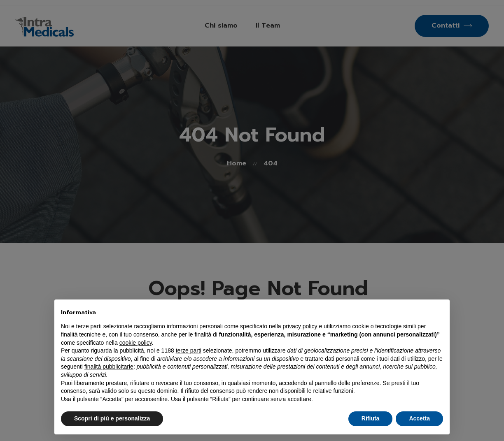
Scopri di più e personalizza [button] (112, 418)
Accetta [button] (419, 418)
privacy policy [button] (300, 326)
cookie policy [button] (136, 343)
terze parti (189, 350)
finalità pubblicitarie (109, 367)
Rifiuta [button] (371, 418)
